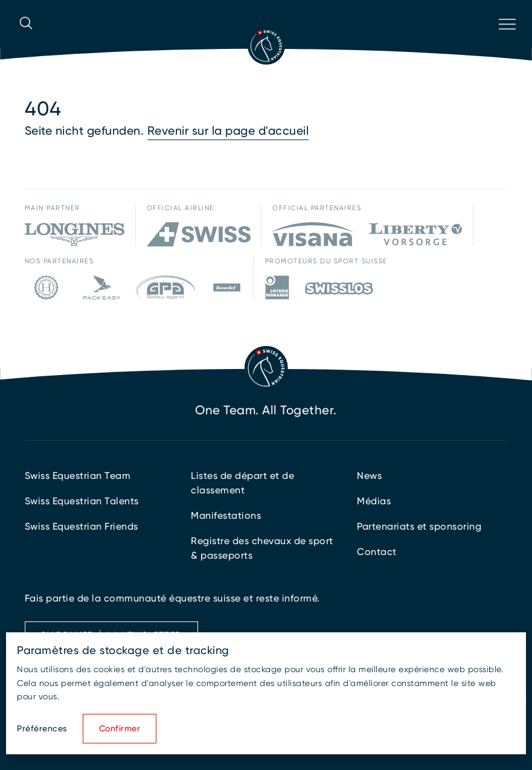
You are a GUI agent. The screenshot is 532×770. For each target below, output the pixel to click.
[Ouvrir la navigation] (506, 40)
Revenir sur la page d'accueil (228, 131)
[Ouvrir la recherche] (26, 40)
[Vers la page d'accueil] (266, 46)
